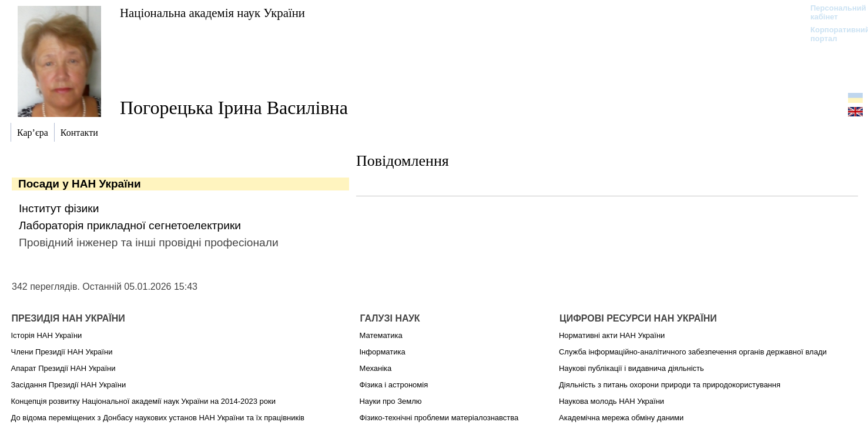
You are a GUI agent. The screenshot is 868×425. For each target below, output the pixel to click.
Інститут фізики (59, 208)
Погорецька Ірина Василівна (234, 108)
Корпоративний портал (832, 34)
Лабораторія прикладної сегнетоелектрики (130, 225)
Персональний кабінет (832, 12)
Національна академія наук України (212, 13)
